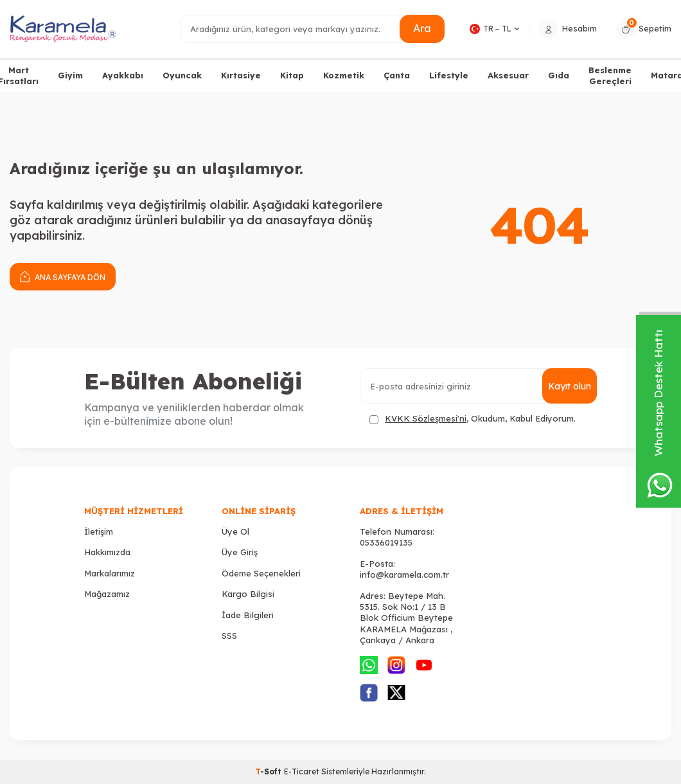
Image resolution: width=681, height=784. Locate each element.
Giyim (70, 75)
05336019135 (386, 542)
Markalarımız (110, 573)
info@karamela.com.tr (404, 575)
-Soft (270, 771)
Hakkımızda (107, 552)
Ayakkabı (123, 75)
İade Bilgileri (248, 615)
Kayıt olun (570, 386)
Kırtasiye (241, 75)
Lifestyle (449, 75)
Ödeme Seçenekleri (261, 573)
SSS (229, 636)
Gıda (559, 75)
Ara (422, 28)
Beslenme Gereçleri (610, 76)
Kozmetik (344, 75)
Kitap (292, 75)
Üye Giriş (240, 552)
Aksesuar (508, 75)
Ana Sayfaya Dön (63, 276)
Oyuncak (182, 75)
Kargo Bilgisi (248, 594)
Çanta (397, 75)
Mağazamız (107, 594)
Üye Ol (235, 531)
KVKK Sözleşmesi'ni (426, 418)
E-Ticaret (302, 771)
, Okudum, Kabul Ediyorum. (473, 419)
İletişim (99, 531)
